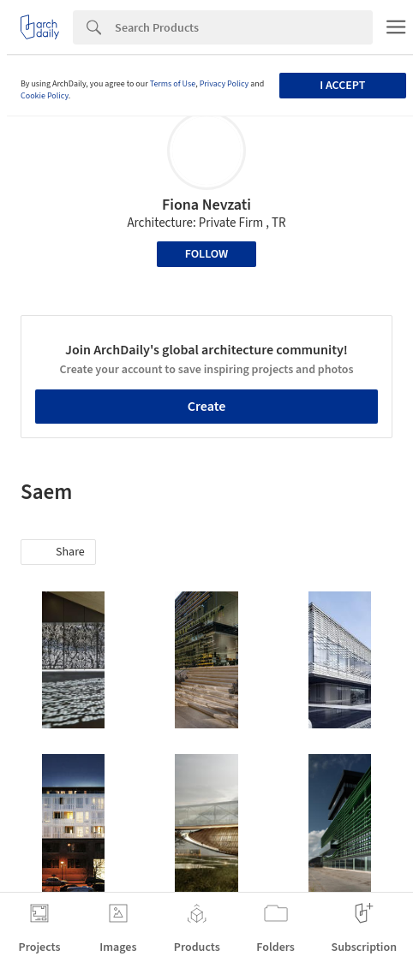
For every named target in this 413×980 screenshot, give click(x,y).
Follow (207, 254)
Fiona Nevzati (206, 205)
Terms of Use (173, 84)
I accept (342, 86)
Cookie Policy (45, 96)
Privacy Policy (224, 84)
